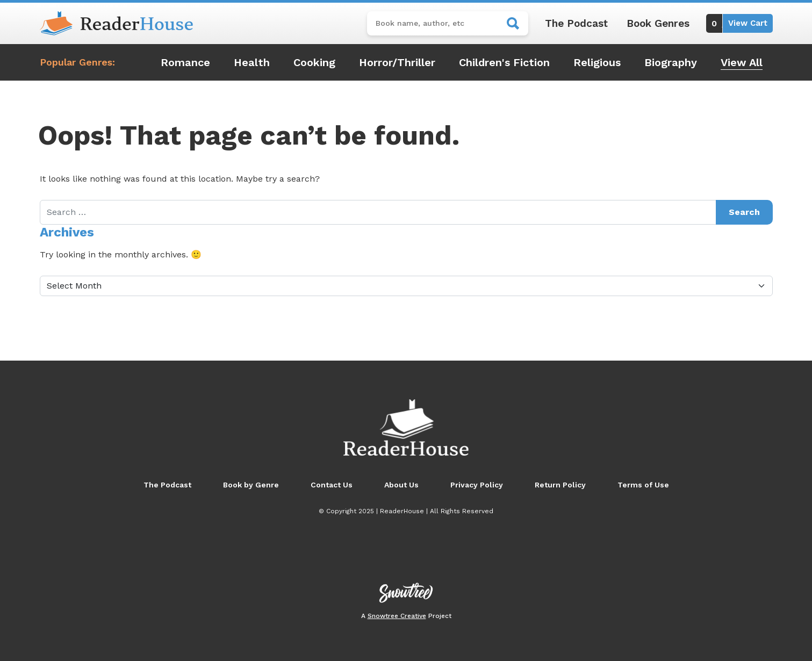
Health (252, 62)
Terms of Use (643, 485)
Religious (597, 62)
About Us (401, 485)
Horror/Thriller (397, 62)
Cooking (314, 62)
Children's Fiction (504, 62)
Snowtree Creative (397, 616)
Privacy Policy (477, 485)
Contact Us (332, 485)
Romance (185, 62)
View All (742, 62)
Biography (671, 62)
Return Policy (560, 485)
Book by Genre (251, 485)
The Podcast (576, 23)
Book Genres (658, 23)
